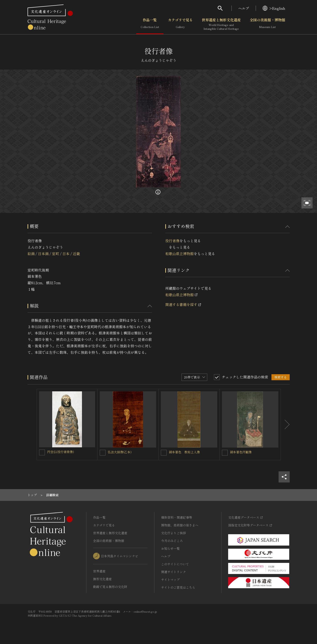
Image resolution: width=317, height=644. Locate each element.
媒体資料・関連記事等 (177, 517)
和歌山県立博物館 (179, 254)
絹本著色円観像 (241, 452)
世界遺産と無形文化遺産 (221, 24)
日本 (66, 254)
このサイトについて (175, 564)
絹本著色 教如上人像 (184, 452)
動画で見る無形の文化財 (110, 587)
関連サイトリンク (173, 572)
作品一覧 (150, 24)
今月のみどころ (172, 541)
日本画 (43, 254)
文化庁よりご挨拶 (173, 533)
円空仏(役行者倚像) (61, 452)
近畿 (76, 254)
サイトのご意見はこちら (178, 587)
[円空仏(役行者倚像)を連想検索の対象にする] (42, 452)
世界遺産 (99, 571)
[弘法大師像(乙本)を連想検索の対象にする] (103, 453)
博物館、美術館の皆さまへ (180, 525)
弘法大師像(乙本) (120, 452)
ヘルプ (244, 8)
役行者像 (172, 241)
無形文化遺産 (102, 579)
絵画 (31, 254)
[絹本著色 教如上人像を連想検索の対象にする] (164, 453)
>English (274, 8)
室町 (56, 254)
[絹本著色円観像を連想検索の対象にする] (225, 453)
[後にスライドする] (285, 425)
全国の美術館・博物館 (267, 24)
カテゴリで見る (180, 24)
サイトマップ (170, 580)
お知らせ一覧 (170, 548)
